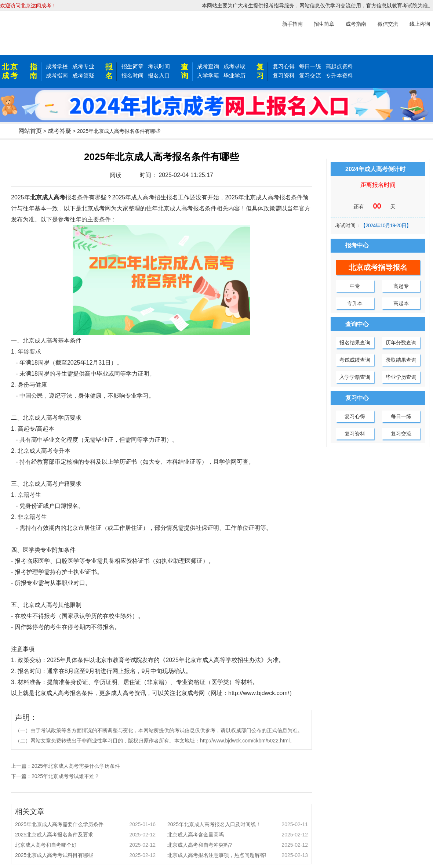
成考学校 (57, 66)
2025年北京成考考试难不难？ (66, 776)
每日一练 (310, 66)
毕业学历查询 (401, 377)
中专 (355, 286)
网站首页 (30, 131)
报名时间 (132, 75)
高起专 (401, 286)
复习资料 (284, 75)
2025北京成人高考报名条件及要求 (85, 835)
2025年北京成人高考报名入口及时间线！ (238, 824)
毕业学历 (234, 75)
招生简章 (132, 66)
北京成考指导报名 (378, 267)
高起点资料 (339, 66)
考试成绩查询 (355, 360)
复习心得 (284, 66)
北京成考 (10, 71)
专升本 (355, 303)
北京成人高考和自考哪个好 (85, 845)
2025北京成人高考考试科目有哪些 (85, 855)
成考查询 (208, 66)
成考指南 (57, 75)
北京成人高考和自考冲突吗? (238, 845)
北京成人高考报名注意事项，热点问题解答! (238, 855)
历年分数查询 (401, 343)
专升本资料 (339, 75)
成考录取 (234, 66)
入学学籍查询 (355, 377)
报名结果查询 (355, 343)
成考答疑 (83, 75)
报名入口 (159, 75)
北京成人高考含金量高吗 (238, 835)
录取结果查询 (401, 360)
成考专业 (83, 66)
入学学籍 (208, 75)
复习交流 (310, 75)
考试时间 (159, 66)
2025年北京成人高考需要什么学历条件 (76, 766)
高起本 (401, 303)
